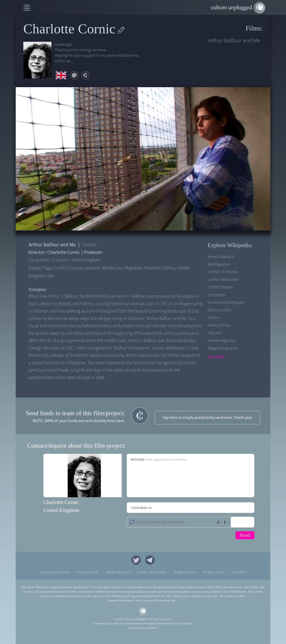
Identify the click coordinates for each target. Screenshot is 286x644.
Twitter (136, 560)
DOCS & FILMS (87, 572)
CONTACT (239, 572)
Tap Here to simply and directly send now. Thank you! (207, 418)
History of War (219, 325)
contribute (86, 75)
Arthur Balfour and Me (234, 40)
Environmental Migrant (226, 303)
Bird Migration (219, 264)
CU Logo (143, 611)
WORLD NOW (213, 572)
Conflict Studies (220, 287)
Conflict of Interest (223, 272)
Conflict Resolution (223, 280)
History (213, 318)
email (74, 75)
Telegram (150, 560)
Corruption (217, 295)
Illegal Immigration (223, 348)
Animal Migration (221, 257)
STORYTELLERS (118, 572)
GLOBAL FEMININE (55, 572)
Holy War (215, 333)
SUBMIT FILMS (185, 572)
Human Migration (222, 341)
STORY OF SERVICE (152, 572)
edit (121, 30)
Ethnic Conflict (219, 310)
